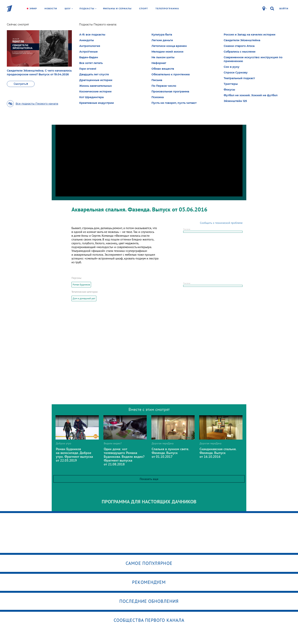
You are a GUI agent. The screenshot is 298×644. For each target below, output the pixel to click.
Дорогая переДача (84, 26)
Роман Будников (81, 285)
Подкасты (88, 9)
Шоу (69, 9)
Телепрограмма (167, 9)
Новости (51, 9)
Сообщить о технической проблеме (221, 223)
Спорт (143, 9)
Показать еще (149, 479)
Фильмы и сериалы (117, 9)
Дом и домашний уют (84, 298)
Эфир (33, 9)
